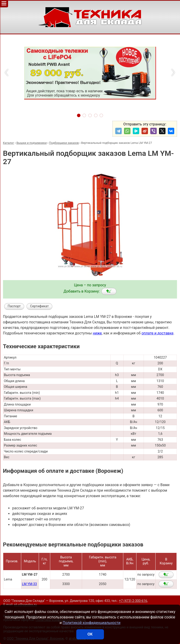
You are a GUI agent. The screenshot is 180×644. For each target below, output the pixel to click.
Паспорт (14, 306)
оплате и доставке (158, 333)
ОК (90, 634)
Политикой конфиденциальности (92, 623)
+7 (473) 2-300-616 (133, 601)
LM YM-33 (29, 584)
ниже (97, 333)
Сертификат (40, 306)
